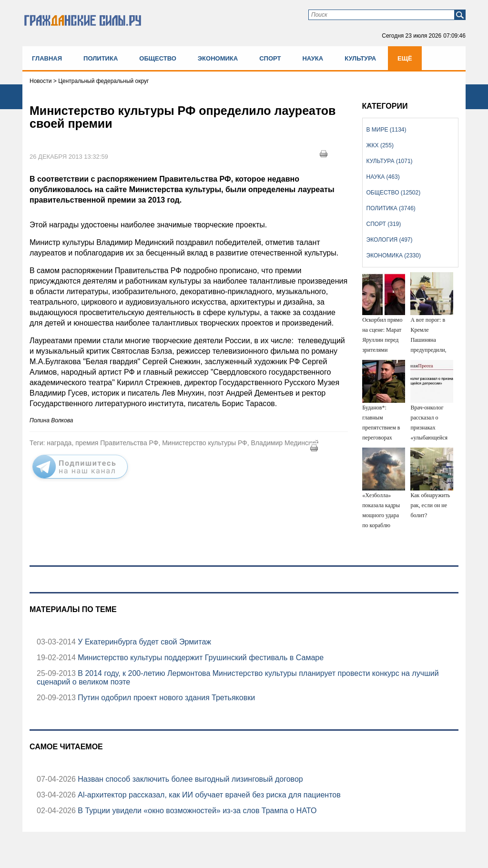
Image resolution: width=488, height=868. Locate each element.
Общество (158, 58)
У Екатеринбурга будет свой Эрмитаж (143, 642)
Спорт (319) (384, 224)
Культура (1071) (390, 161)
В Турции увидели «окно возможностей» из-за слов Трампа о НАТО (196, 811)
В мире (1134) (386, 130)
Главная (47, 58)
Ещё (405, 58)
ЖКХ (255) (380, 145)
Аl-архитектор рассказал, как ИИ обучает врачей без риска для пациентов (208, 795)
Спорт (270, 58)
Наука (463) (383, 177)
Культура (360, 58)
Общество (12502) (394, 193)
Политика (101, 58)
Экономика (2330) (394, 255)
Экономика (218, 58)
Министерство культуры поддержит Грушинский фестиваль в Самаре (200, 658)
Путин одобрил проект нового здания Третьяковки (165, 698)
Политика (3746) (391, 208)
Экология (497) (390, 240)
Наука (313, 58)
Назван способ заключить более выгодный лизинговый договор (189, 779)
